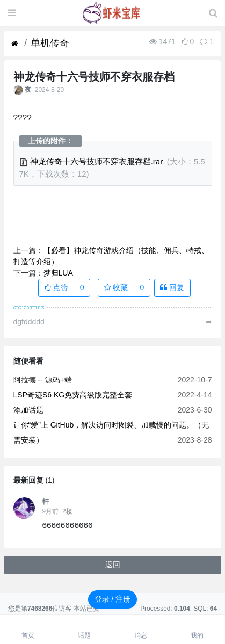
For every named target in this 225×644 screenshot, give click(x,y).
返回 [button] (113, 565)
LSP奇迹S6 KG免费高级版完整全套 (73, 395)
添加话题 (28, 410)
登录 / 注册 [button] (113, 599)
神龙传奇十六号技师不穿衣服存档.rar (92, 161)
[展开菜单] (12, 13)
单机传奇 (50, 43)
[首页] (15, 44)
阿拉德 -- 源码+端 (43, 380)
